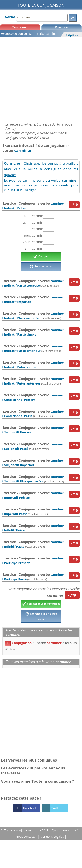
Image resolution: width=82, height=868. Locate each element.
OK (73, 18)
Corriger (41, 257)
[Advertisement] (41, 79)
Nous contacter (27, 837)
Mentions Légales (52, 837)
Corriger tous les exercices (41, 604)
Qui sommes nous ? (65, 830)
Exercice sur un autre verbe (41, 616)
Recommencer (41, 267)
